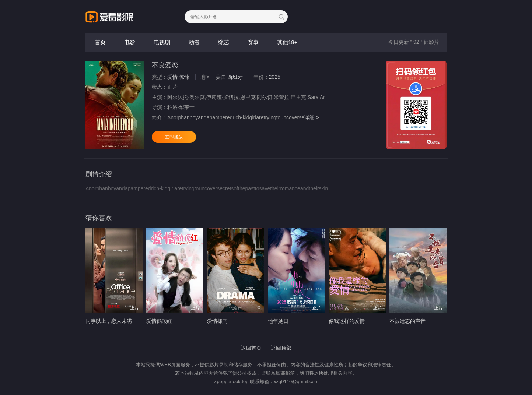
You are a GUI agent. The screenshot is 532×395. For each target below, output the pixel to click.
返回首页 (251, 348)
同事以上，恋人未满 (109, 321)
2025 (275, 77)
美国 (221, 77)
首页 (100, 42)
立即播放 (174, 137)
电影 (130, 42)
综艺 (224, 42)
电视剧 (162, 42)
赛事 (253, 42)
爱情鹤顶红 (159, 321)
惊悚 (184, 77)
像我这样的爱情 (347, 321)
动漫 (194, 42)
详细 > (312, 117)
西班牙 (235, 77)
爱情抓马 (217, 321)
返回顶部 (281, 348)
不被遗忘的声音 (407, 321)
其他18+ (287, 42)
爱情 (172, 77)
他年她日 (278, 321)
